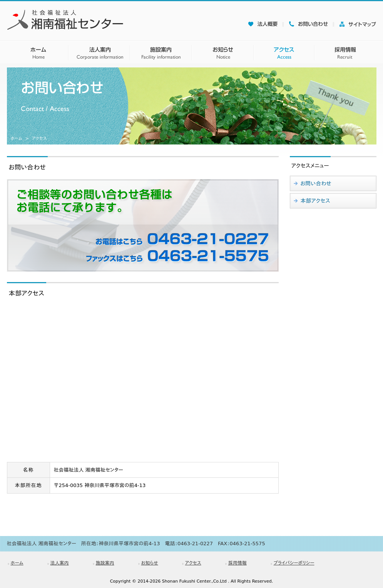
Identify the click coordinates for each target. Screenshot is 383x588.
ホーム (17, 139)
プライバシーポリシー (294, 563)
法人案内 (60, 563)
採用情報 (237, 563)
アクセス (193, 563)
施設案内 (105, 563)
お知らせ (150, 563)
